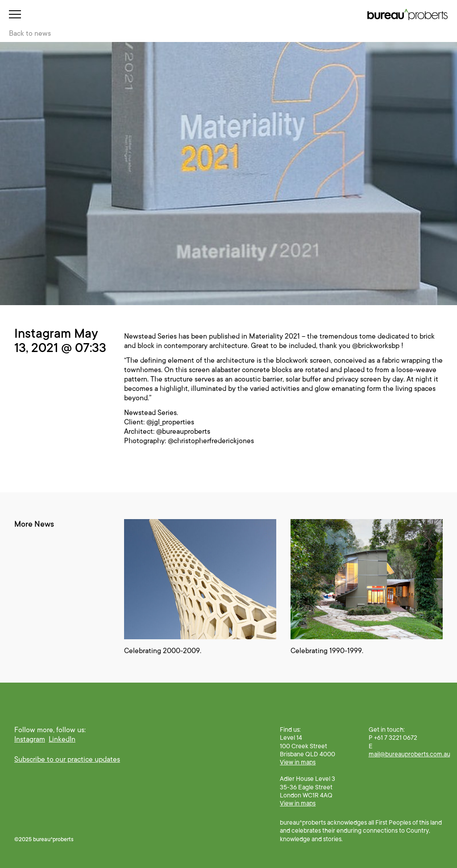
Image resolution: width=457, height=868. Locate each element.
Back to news (30, 34)
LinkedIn (62, 739)
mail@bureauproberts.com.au (409, 754)
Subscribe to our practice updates (67, 759)
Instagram (30, 739)
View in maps (298, 762)
